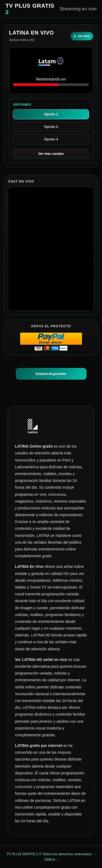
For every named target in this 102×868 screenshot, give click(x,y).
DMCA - (51, 859)
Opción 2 (51, 127)
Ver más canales (51, 154)
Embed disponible (51, 374)
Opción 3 (51, 139)
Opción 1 (51, 114)
